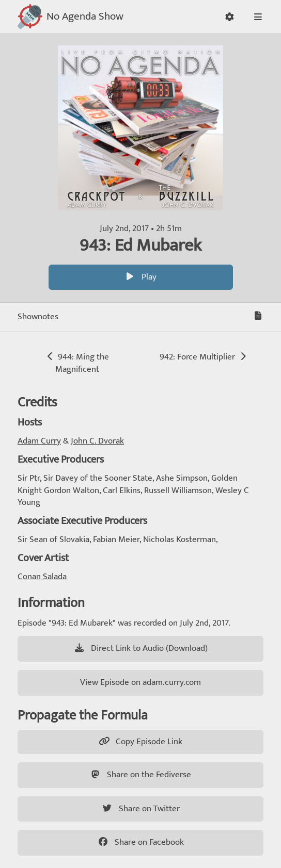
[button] (230, 17)
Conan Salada (42, 577)
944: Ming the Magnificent (77, 363)
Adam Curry (39, 441)
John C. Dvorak (97, 441)
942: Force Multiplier (204, 357)
